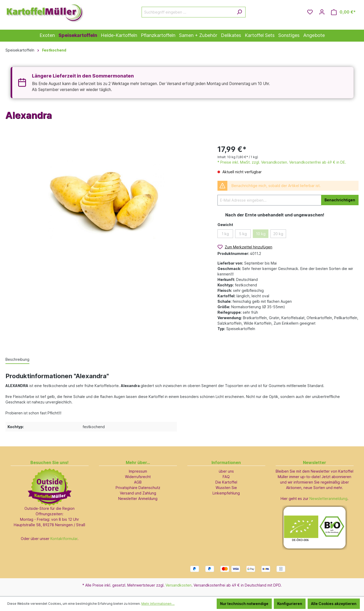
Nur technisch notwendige (244, 604)
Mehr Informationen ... (158, 604)
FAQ (226, 477)
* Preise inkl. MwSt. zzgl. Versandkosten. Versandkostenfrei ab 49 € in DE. (282, 162)
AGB (138, 482)
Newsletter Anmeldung (138, 499)
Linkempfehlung (226, 493)
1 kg (225, 234)
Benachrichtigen (340, 200)
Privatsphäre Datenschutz (138, 488)
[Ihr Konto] (322, 12)
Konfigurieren (290, 604)
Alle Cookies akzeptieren (334, 604)
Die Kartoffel (226, 482)
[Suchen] (239, 12)
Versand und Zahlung (138, 493)
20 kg (278, 234)
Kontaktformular (64, 539)
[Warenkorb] (343, 12)
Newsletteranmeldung (328, 499)
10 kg (261, 234)
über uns (226, 471)
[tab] (17, 360)
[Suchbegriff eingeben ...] (188, 12)
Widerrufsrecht (138, 477)
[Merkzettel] (310, 12)
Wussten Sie (226, 488)
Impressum (138, 471)
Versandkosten (178, 585)
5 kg (243, 234)
